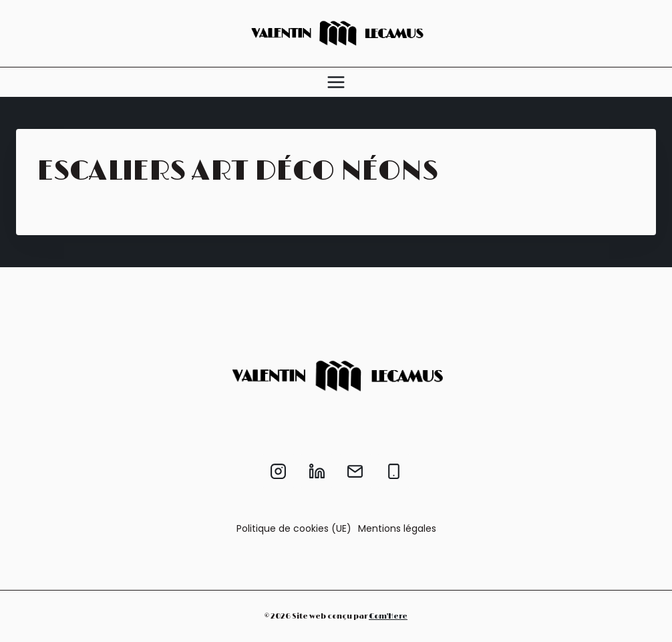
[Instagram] (279, 471)
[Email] (355, 471)
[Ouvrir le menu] (336, 82)
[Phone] (393, 471)
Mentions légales (397, 528)
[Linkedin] (317, 471)
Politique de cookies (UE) (294, 528)
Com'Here (388, 616)
